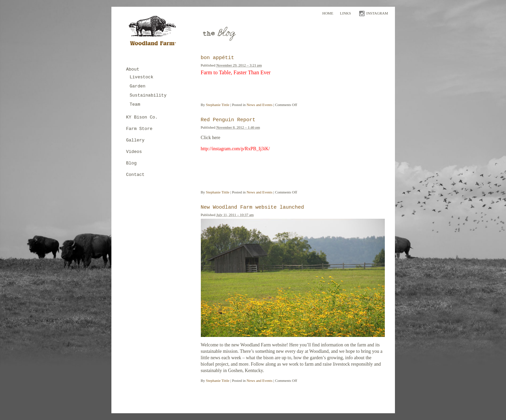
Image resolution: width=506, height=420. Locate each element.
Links (345, 13)
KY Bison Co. (142, 117)
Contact (136, 175)
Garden (138, 86)
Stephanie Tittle (218, 105)
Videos (134, 152)
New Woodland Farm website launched (252, 207)
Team (135, 104)
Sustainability (148, 95)
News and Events (260, 105)
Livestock (141, 77)
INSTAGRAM (377, 13)
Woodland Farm (154, 33)
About (133, 69)
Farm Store (139, 129)
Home (328, 13)
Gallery (136, 140)
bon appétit (218, 58)
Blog (131, 163)
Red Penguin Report (228, 120)
